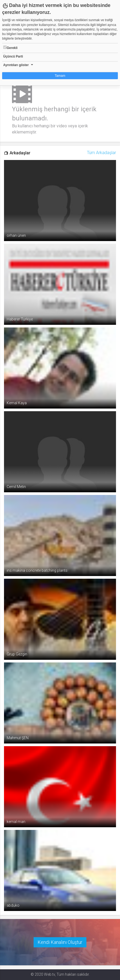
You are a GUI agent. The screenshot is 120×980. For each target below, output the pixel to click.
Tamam (60, 76)
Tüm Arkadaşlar (101, 153)
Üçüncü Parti (13, 56)
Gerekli (10, 48)
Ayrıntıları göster (16, 65)
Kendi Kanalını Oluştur (60, 942)
